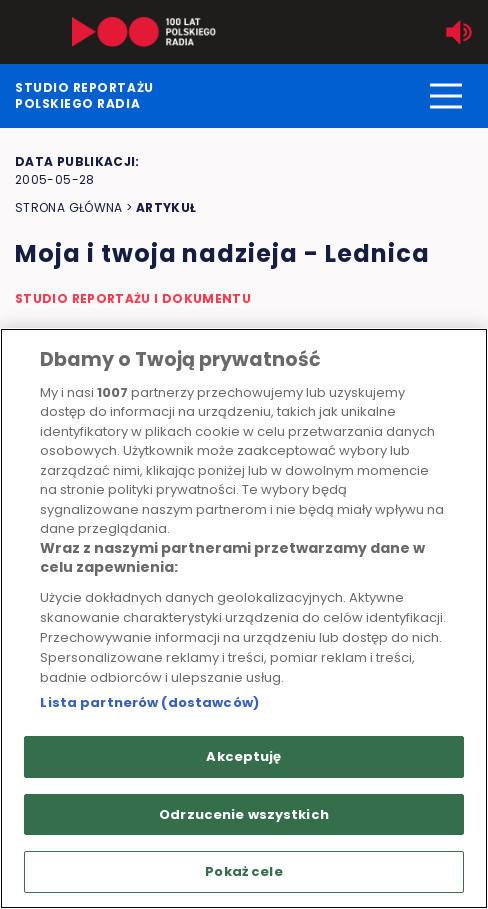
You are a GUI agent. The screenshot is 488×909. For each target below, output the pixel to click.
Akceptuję (243, 756)
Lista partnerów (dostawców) (149, 702)
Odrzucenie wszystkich (244, 814)
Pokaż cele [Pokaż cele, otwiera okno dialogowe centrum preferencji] (243, 871)
